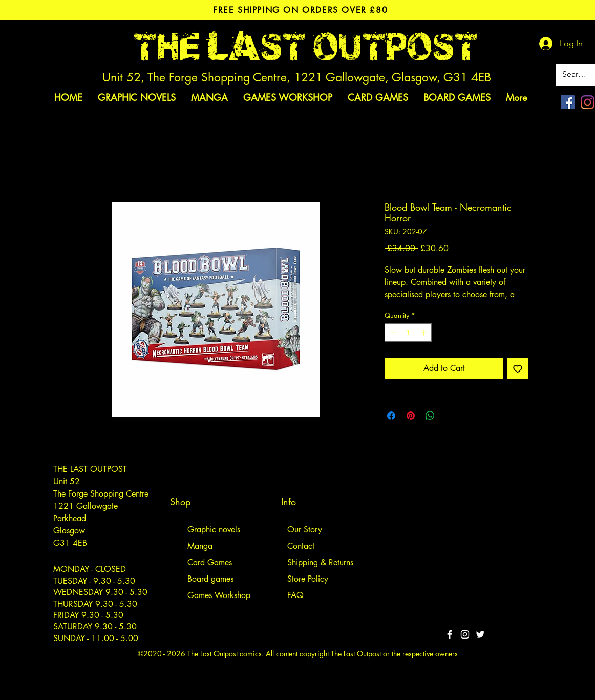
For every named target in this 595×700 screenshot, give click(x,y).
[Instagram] (588, 102)
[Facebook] (568, 102)
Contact (301, 546)
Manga (200, 546)
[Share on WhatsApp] (430, 416)
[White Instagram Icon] (465, 634)
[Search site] (576, 75)
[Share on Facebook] (391, 416)
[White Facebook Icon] (450, 634)
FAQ (295, 595)
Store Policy (308, 579)
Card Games (210, 562)
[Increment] (424, 333)
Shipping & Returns (320, 562)
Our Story (305, 530)
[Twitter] (480, 634)
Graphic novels (214, 530)
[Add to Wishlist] (518, 368)
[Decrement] (392, 333)
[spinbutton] (408, 333)
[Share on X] (450, 416)
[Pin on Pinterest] (411, 416)
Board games (210, 579)
